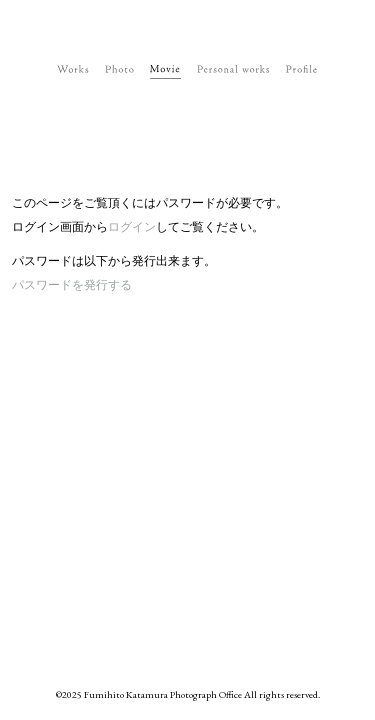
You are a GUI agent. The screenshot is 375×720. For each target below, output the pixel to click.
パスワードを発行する (72, 285)
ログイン (132, 227)
